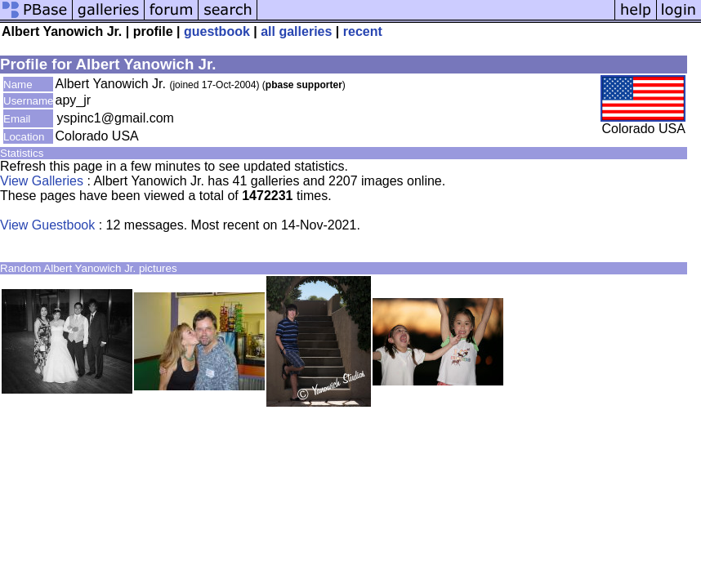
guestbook (217, 31)
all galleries (296, 31)
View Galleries (42, 181)
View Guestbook (47, 225)
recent (363, 31)
